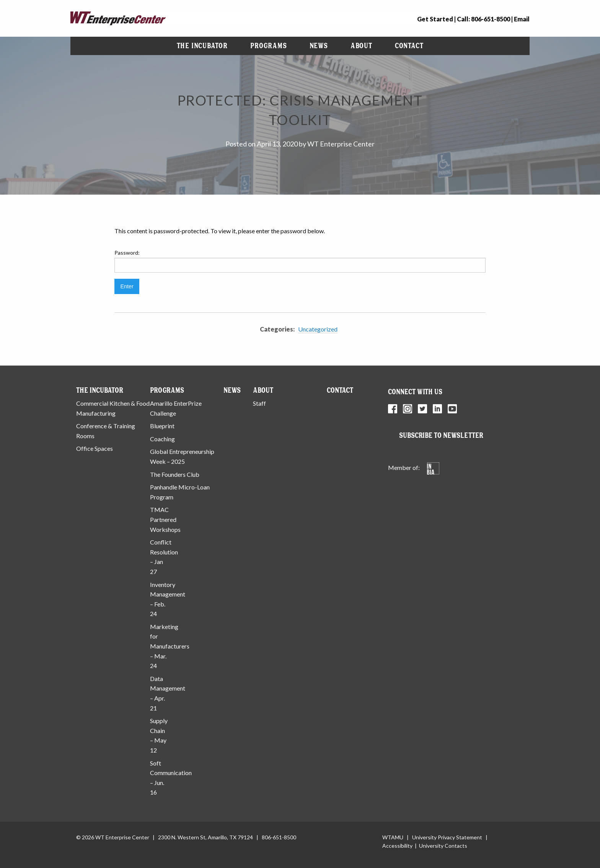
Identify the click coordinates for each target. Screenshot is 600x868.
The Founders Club (175, 474)
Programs (268, 46)
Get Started (435, 19)
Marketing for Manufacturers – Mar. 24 (170, 646)
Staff (259, 403)
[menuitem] (202, 46)
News (319, 46)
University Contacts (443, 846)
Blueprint (162, 426)
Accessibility (397, 846)
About (361, 46)
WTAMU (393, 837)
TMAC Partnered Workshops (165, 519)
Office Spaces (95, 448)
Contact (409, 46)
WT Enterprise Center (341, 144)
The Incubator (202, 46)
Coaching (162, 439)
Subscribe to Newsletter (441, 435)
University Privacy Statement (447, 837)
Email (522, 19)
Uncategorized (318, 329)
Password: (300, 261)
